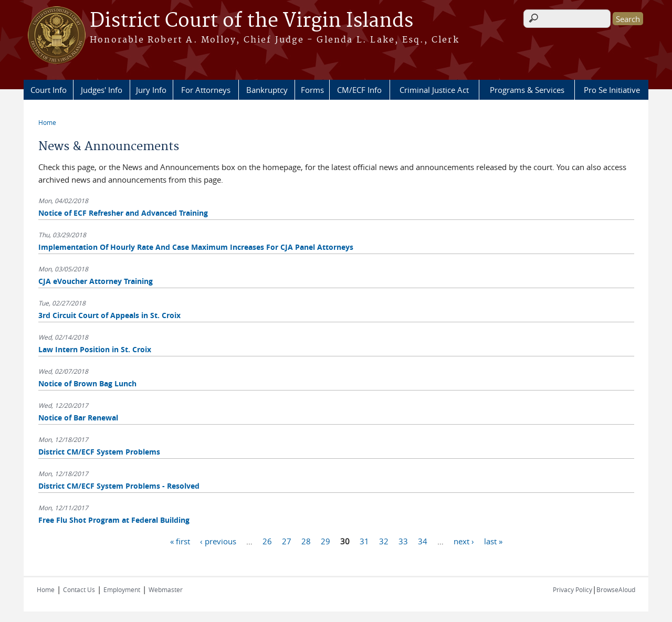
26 (267, 541)
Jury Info (151, 90)
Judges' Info (102, 90)
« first (180, 541)
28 (306, 541)
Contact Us (79, 589)
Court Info (49, 90)
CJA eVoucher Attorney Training (96, 281)
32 (384, 541)
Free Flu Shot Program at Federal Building (114, 520)
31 (364, 541)
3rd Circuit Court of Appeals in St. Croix (109, 315)
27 (287, 541)
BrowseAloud (616, 589)
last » (493, 541)
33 (403, 541)
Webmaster (166, 589)
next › (464, 541)
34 (423, 541)
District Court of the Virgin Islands (251, 21)
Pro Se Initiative (612, 90)
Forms (312, 90)
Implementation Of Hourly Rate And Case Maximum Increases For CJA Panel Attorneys (196, 247)
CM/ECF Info (359, 90)
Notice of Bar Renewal (78, 418)
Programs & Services (527, 90)
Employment (122, 589)
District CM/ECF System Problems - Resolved (119, 486)
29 (325, 541)
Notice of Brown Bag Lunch (87, 383)
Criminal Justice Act (434, 90)
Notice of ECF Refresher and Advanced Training (123, 213)
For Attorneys (206, 90)
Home (47, 122)
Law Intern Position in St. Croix (95, 349)
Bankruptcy (267, 90)
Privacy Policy (573, 589)
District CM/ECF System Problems (99, 452)
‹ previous (218, 541)
